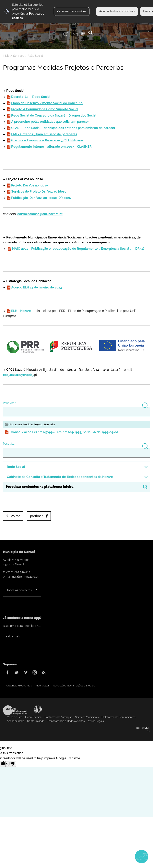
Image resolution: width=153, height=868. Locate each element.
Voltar (15, 516)
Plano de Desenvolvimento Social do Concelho (47, 103)
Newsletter (42, 686)
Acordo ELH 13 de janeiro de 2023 (37, 287)
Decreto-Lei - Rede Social (31, 97)
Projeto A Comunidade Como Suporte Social (45, 109)
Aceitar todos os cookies (117, 11)
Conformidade (36, 721)
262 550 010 (22, 572)
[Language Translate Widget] (85, 35)
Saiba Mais (13, 636)
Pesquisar (9, 403)
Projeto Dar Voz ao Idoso (30, 185)
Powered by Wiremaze (143, 730)
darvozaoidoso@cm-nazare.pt (40, 214)
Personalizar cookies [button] (72, 11)
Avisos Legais (96, 721)
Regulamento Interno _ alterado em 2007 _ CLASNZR (51, 147)
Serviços (19, 56)
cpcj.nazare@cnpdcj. (18, 375)
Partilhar (36, 516)
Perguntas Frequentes (18, 686)
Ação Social (35, 56)
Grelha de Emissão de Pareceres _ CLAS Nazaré (47, 140)
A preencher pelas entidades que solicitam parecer (50, 122)
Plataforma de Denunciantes (118, 717)
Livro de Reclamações (16, 710)
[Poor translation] (11, 764)
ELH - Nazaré (21, 311)
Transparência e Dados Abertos (66, 721)
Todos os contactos (19, 590)
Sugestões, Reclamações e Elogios (74, 686)
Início (6, 56)
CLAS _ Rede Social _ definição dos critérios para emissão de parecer (63, 128)
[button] (76, 467)
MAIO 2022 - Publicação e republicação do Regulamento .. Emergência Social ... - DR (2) (78, 249)
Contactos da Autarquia (58, 717)
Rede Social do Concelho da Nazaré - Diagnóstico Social (54, 115)
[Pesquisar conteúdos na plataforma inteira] (145, 487)
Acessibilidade (38, 709)
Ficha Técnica (33, 717)
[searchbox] (76, 487)
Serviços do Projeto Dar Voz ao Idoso (39, 191)
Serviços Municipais (87, 717)
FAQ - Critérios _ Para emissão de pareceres (44, 134)
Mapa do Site (15, 717)
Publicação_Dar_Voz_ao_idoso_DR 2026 (41, 198)
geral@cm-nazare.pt (25, 576)
